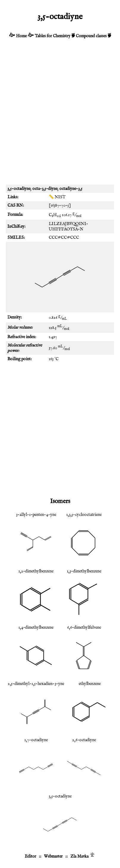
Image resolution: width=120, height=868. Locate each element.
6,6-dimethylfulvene (84, 627)
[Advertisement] (60, 115)
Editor (30, 856)
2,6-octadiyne (84, 740)
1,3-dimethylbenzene (84, 571)
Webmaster (53, 856)
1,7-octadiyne (36, 740)
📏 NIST (57, 197)
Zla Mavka (79, 856)
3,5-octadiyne (60, 796)
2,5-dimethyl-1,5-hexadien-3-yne (36, 684)
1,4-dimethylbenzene (36, 627)
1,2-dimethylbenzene (36, 571)
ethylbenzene (90, 684)
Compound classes (91, 36)
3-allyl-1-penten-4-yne (36, 515)
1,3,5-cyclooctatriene (84, 515)
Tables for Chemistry (53, 36)
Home (21, 36)
